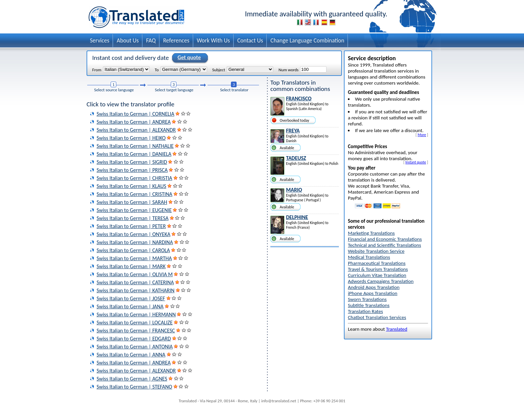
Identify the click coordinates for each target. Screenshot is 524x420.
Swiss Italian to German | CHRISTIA (134, 178)
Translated (397, 329)
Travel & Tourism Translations (378, 269)
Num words (288, 70)
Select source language (114, 90)
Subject (219, 70)
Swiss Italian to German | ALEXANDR (136, 130)
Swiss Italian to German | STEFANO (134, 387)
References (176, 40)
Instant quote (416, 162)
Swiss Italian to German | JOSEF (131, 298)
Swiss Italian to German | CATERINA (135, 282)
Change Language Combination (307, 40)
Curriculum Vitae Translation (377, 275)
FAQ (151, 40)
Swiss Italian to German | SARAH (132, 202)
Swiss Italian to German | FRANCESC (136, 331)
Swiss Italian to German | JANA (130, 306)
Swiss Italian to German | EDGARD (134, 339)
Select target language (174, 90)
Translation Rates (365, 311)
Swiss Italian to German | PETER (131, 226)
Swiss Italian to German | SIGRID (132, 162)
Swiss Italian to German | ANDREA (134, 122)
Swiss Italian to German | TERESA (133, 218)
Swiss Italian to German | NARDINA (135, 242)
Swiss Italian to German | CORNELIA (136, 114)
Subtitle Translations (369, 305)
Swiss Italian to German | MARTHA (134, 258)
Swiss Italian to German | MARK (131, 266)
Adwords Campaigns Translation (381, 281)
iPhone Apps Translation (373, 293)
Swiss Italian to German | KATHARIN (136, 290)
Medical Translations (369, 257)
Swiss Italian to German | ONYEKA (134, 234)
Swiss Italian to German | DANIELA (134, 154)
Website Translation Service (376, 251)
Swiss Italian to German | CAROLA (133, 250)
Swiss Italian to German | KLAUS (131, 186)
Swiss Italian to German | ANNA (131, 355)
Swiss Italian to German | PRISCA (132, 170)
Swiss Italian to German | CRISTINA (135, 194)
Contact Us (250, 40)
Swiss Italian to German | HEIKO (131, 138)
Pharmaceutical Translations (377, 263)
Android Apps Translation (374, 287)
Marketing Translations (371, 233)
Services (100, 40)
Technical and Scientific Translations (384, 245)
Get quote (188, 58)
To (157, 70)
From (97, 70)
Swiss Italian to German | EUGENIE (134, 210)
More (422, 135)
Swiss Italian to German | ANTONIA (135, 347)
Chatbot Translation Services (377, 317)
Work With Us (213, 40)
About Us (128, 40)
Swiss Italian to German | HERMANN (136, 314)
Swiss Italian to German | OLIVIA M (135, 274)
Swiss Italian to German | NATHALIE (135, 146)
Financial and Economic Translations (385, 239)
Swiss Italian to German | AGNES (132, 379)
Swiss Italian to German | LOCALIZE (135, 323)
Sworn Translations (367, 299)
